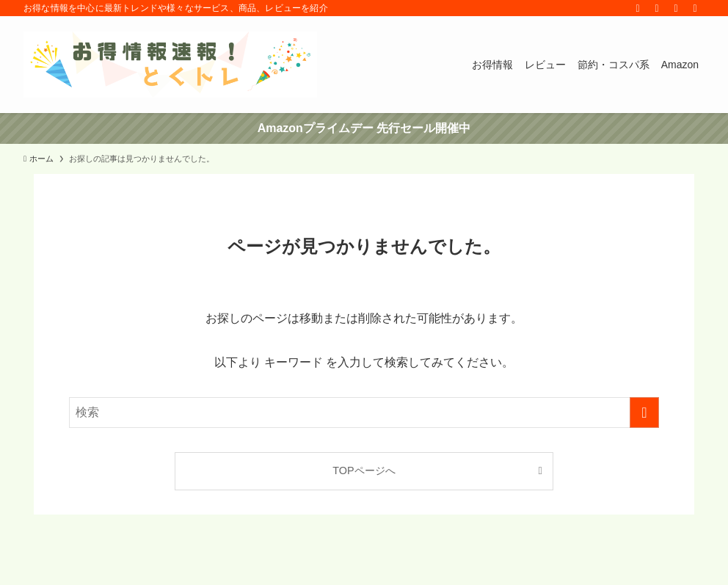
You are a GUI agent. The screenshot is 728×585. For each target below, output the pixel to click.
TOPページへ (364, 470)
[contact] (676, 8)
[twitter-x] (638, 8)
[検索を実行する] (644, 413)
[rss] (657, 8)
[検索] (695, 8)
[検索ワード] (364, 413)
